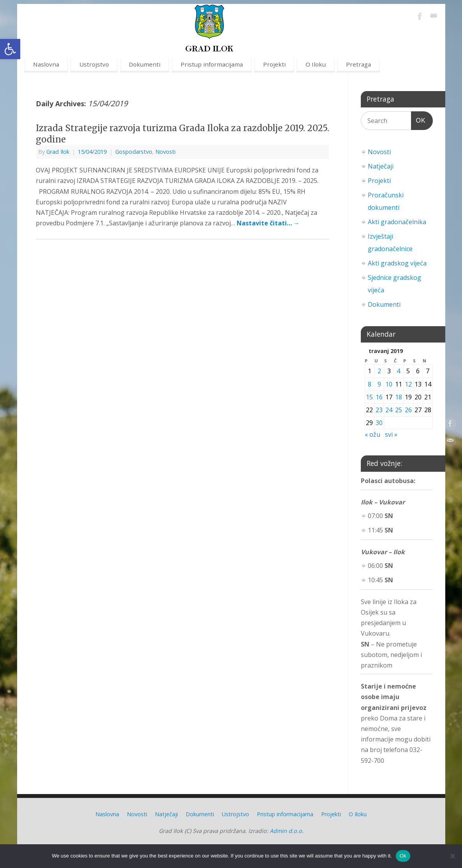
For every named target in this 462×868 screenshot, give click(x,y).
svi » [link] (391, 434)
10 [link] (389, 384)
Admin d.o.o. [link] (287, 831)
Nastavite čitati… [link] (268, 223)
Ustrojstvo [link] (94, 64)
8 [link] (370, 384)
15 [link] (369, 397)
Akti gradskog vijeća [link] (397, 263)
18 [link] (399, 397)
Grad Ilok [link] (58, 152)
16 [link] (379, 397)
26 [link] (408, 410)
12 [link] (408, 384)
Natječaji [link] (381, 166)
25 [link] (399, 410)
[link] (10, 49)
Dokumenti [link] (145, 64)
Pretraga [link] (358, 64)
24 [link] (389, 410)
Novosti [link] (165, 152)
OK (418, 119)
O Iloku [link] (316, 64)
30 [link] (379, 423)
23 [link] (379, 410)
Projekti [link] (274, 64)
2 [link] (379, 371)
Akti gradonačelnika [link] (397, 222)
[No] (452, 856)
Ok (403, 856)
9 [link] (379, 384)
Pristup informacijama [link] (212, 64)
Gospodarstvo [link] (134, 152)
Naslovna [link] (46, 64)
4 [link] (398, 371)
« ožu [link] (372, 434)
